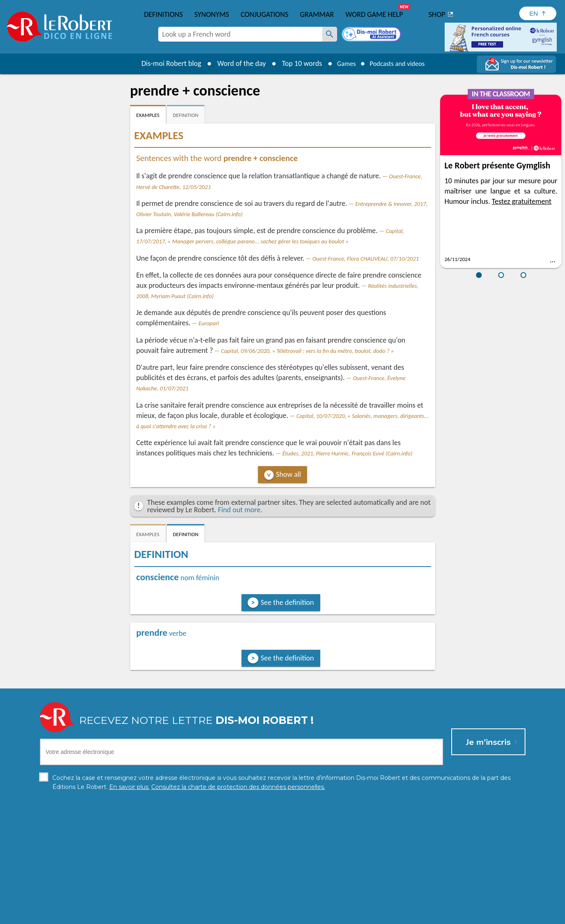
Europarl (209, 323)
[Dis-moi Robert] (372, 35)
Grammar (317, 14)
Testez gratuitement (522, 201)
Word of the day (236, 63)
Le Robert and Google (405, 916)
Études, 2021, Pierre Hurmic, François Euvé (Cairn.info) (347, 453)
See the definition (287, 602)
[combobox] (240, 34)
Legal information (247, 916)
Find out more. (240, 510)
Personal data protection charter (175, 916)
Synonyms (211, 14)
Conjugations (265, 14)
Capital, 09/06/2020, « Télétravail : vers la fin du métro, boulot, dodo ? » (307, 351)
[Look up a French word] (330, 34)
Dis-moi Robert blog (165, 63)
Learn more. (388, 903)
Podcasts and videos (399, 63)
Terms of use (353, 916)
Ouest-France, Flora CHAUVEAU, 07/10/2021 (366, 259)
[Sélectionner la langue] (538, 13)
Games (342, 63)
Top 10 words (296, 63)
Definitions (164, 14)
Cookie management (304, 916)
